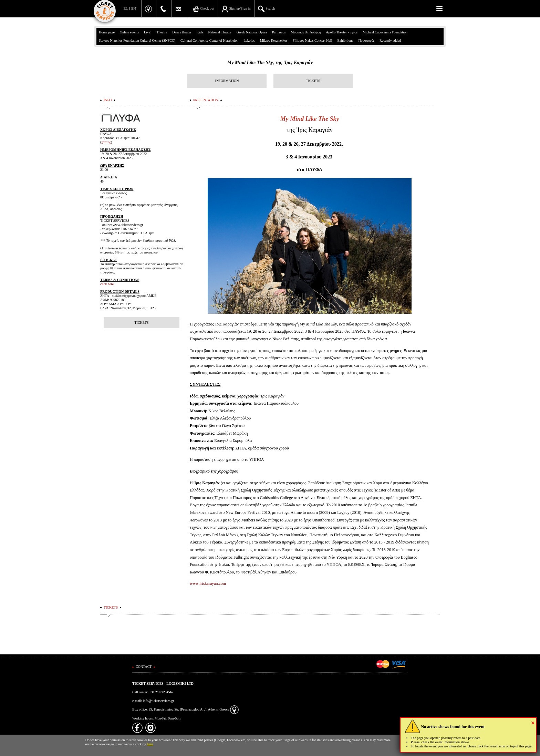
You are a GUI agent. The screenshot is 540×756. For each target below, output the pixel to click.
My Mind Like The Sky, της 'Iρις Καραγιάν (270, 63)
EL (126, 8)
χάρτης (106, 142)
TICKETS (313, 81)
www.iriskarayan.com (208, 583)
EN (133, 8)
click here (107, 284)
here (150, 744)
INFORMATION (227, 81)
